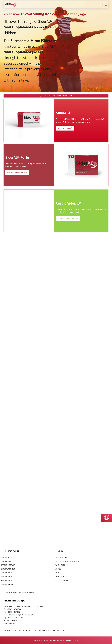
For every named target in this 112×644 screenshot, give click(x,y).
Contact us (60, 573)
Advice (58, 569)
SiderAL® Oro (7, 581)
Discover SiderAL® (65, 131)
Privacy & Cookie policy (14, 631)
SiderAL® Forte (8, 561)
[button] (104, 5)
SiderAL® (5, 557)
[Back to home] (11, 5)
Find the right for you (56, 96)
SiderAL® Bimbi (8, 584)
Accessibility (59, 631)
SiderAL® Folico (8, 569)
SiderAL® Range (62, 557)
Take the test (61, 577)
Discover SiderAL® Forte (17, 178)
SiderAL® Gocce (8, 573)
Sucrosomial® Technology (67, 561)
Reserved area (62, 581)
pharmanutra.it (9, 623)
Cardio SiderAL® (8, 565)
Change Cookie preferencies (39, 631)
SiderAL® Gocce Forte (11, 577)
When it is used (62, 565)
